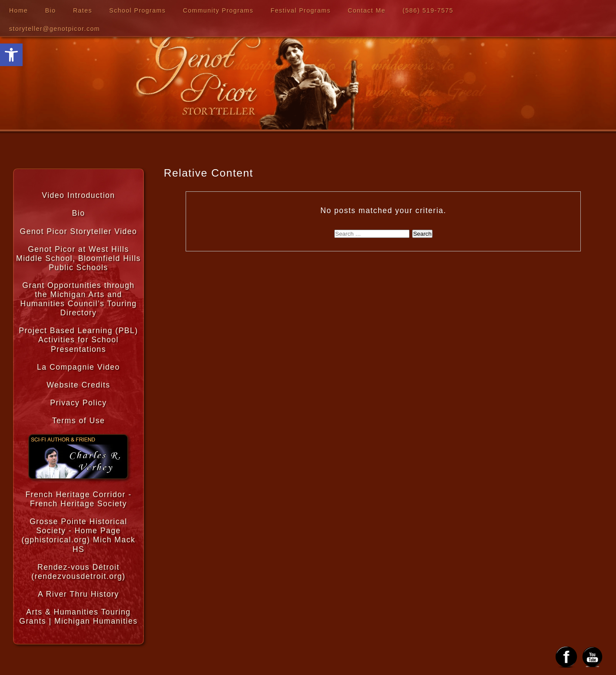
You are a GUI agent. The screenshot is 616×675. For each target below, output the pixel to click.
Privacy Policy (78, 403)
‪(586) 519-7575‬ (428, 10)
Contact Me (367, 10)
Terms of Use (79, 421)
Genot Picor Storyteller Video (79, 231)
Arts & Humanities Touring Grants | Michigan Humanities (78, 617)
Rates (83, 10)
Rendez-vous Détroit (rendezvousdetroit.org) (78, 572)
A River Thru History (78, 594)
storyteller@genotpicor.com (55, 29)
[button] (11, 55)
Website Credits (78, 385)
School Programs (137, 10)
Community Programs (218, 10)
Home (18, 10)
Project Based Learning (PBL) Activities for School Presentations (78, 340)
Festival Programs (300, 10)
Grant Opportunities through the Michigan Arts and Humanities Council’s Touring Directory (78, 299)
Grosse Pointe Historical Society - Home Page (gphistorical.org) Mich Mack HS (79, 535)
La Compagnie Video (78, 367)
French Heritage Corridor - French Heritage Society (78, 499)
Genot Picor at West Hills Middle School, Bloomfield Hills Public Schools (78, 258)
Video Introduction (78, 195)
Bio (51, 10)
